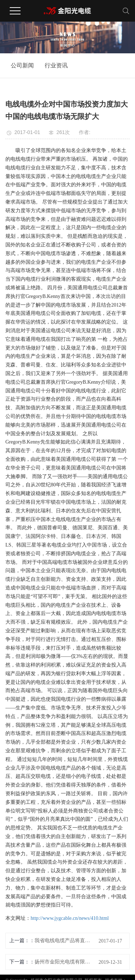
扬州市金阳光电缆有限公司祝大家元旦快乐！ (64, 962)
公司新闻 (22, 65)
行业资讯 (56, 65)
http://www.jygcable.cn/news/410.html (70, 918)
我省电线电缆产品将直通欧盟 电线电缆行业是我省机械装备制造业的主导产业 (64, 941)
